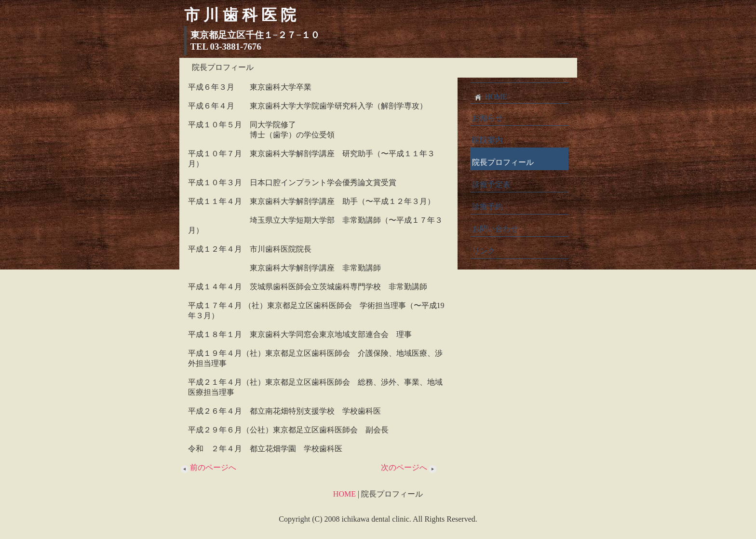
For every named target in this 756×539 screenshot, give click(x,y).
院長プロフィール (503, 162)
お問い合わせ (495, 229)
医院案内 (487, 140)
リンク (484, 251)
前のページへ (208, 467)
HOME (490, 97)
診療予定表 (491, 184)
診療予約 (487, 207)
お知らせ (487, 118)
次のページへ (409, 467)
